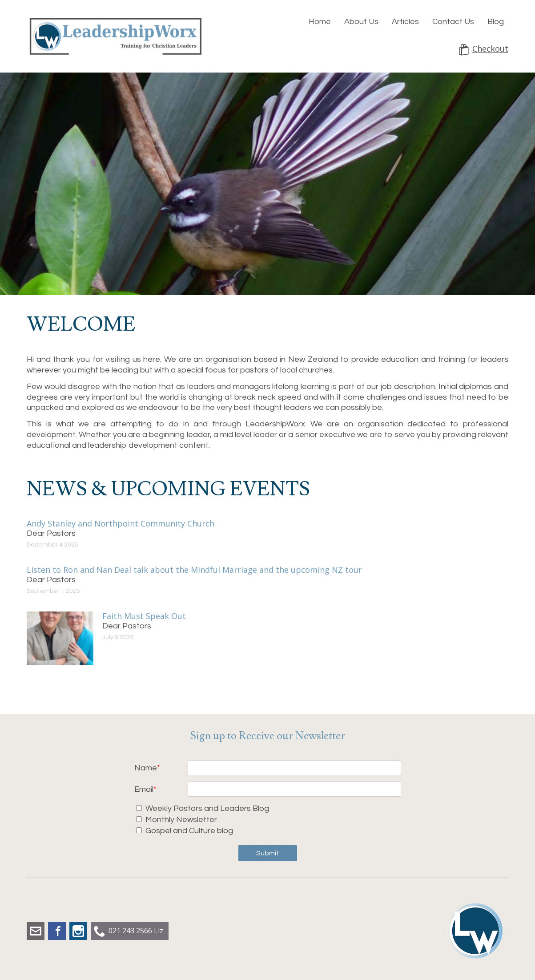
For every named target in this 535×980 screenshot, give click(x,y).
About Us (361, 22)
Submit (268, 853)
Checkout (490, 49)
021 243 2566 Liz (136, 931)
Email (144, 789)
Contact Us (453, 22)
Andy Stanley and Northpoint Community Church (121, 523)
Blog (496, 22)
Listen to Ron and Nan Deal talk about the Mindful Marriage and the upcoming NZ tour (194, 570)
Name (146, 768)
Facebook (57, 931)
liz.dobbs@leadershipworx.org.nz (36, 931)
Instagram (78, 931)
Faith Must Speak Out (144, 616)
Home (320, 22)
